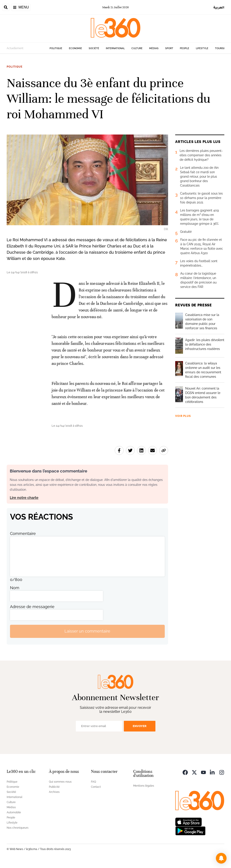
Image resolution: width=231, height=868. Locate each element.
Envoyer (140, 726)
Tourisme (221, 48)
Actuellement (15, 48)
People (185, 48)
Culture (137, 48)
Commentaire (23, 533)
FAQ (93, 782)
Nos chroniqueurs (18, 828)
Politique (56, 48)
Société (94, 48)
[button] (221, 858)
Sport (169, 48)
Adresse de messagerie (32, 607)
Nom (15, 588)
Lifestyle (202, 48)
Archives (54, 792)
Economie (75, 48)
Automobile (14, 812)
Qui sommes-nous (60, 782)
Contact (96, 787)
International (115, 48)
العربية (219, 7)
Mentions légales (144, 786)
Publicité (54, 787)
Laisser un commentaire (87, 631)
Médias (154, 48)
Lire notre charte (24, 498)
